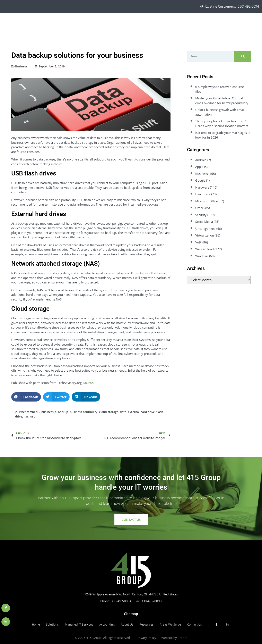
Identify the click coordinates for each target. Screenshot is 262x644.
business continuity (84, 412)
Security (201, 215)
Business (21, 66)
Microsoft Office (207, 201)
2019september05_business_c (36, 412)
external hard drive (141, 412)
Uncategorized (205, 229)
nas (26, 416)
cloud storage (109, 412)
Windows (202, 256)
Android (201, 160)
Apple (199, 167)
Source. (89, 383)
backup (63, 412)
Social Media (204, 222)
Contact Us (246, 22)
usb (33, 416)
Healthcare (203, 194)
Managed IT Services (199, 22)
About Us (227, 22)
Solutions (172, 22)
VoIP (198, 242)
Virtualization (205, 235)
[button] (26, 397)
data (123, 412)
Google (200, 180)
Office (199, 208)
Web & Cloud (204, 249)
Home (156, 22)
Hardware (202, 187)
